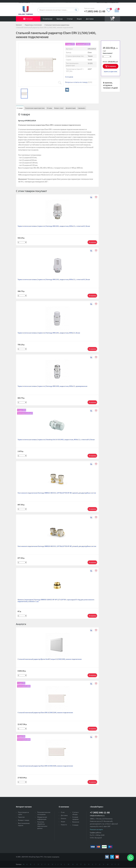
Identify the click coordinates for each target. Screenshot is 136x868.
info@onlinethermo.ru (97, 816)
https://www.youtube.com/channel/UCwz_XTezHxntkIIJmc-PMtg (117, 857)
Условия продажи (75, 818)
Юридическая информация (42, 818)
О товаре (20, 108)
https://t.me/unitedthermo (112, 857)
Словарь (75, 825)
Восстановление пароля (24, 824)
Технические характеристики (35, 108)
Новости (64, 825)
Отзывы (49, 108)
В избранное (106, 43)
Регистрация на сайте (23, 813)
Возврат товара (24, 820)
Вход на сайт (115, 3)
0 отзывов (69, 77)
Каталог (30, 19)
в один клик (111, 71)
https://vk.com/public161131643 (107, 857)
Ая (24, 864)
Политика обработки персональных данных (42, 825)
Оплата (63, 818)
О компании (48, 19)
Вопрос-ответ (59, 108)
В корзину (112, 66)
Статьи (70, 19)
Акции (79, 19)
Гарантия (21, 817)
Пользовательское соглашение (44, 813)
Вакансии (76, 822)
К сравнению (114, 43)
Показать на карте (96, 829)
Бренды (60, 19)
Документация (71, 108)
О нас (63, 812)
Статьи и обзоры (75, 813)
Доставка (90, 19)
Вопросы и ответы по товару (79, 82)
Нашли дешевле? (108, 53)
